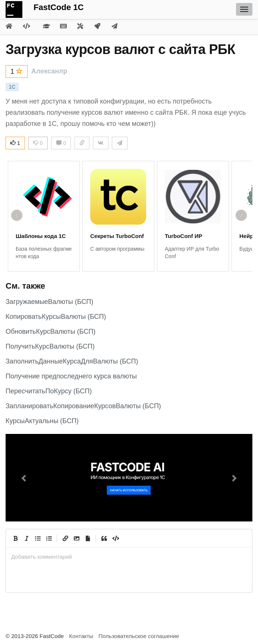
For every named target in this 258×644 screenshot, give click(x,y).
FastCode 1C (59, 7)
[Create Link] (65, 538)
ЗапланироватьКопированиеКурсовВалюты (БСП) (83, 406)
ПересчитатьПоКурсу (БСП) (49, 391)
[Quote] (104, 538)
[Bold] (15, 538)
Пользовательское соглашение (139, 636)
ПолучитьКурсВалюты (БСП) (50, 346)
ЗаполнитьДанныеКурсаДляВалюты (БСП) (72, 361)
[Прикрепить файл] (88, 538)
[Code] (115, 538)
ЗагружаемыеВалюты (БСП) (49, 302)
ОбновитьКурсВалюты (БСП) (51, 331)
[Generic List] (38, 538)
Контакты (81, 636)
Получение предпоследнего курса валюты (71, 376)
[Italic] (26, 538)
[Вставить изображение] (76, 538)
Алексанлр (49, 71)
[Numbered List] (49, 538)
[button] (24, 478)
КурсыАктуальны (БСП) (42, 421)
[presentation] (129, 557)
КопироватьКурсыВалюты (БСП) (56, 317)
